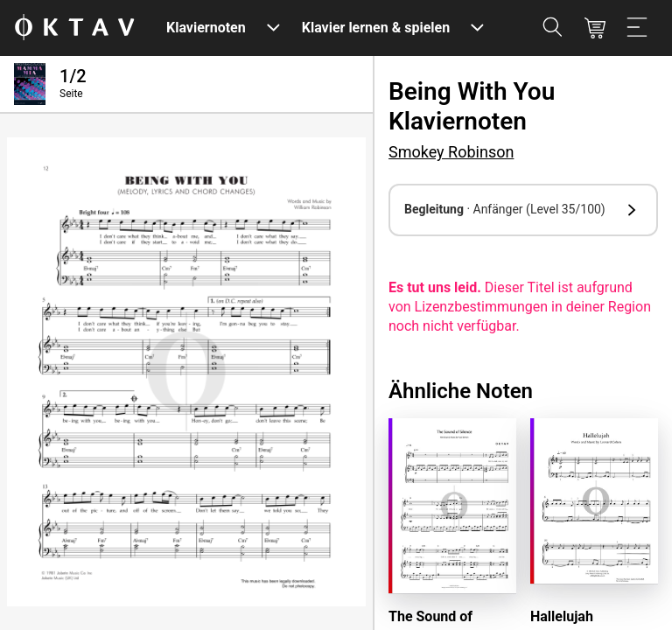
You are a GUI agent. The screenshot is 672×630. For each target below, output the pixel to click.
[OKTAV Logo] (74, 28)
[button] (523, 210)
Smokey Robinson (451, 152)
